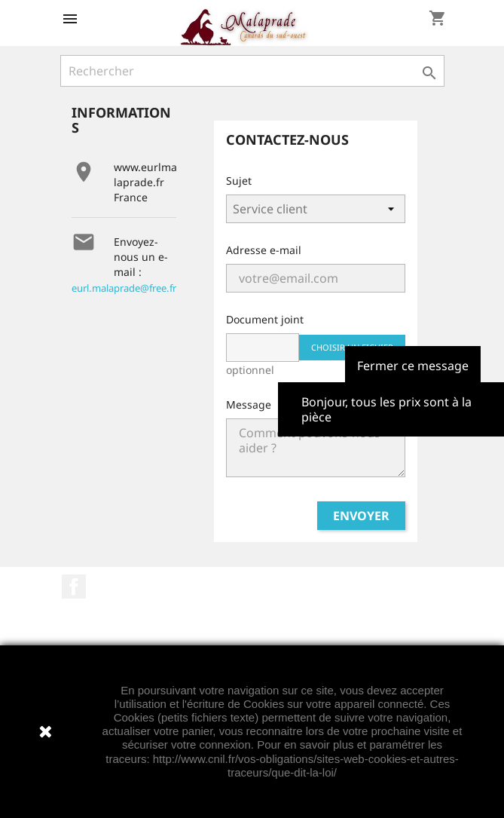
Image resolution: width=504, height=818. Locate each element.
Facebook (74, 587)
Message (249, 404)
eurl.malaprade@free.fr (124, 288)
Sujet (239, 181)
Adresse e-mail (264, 250)
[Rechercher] (252, 71)
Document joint (265, 319)
